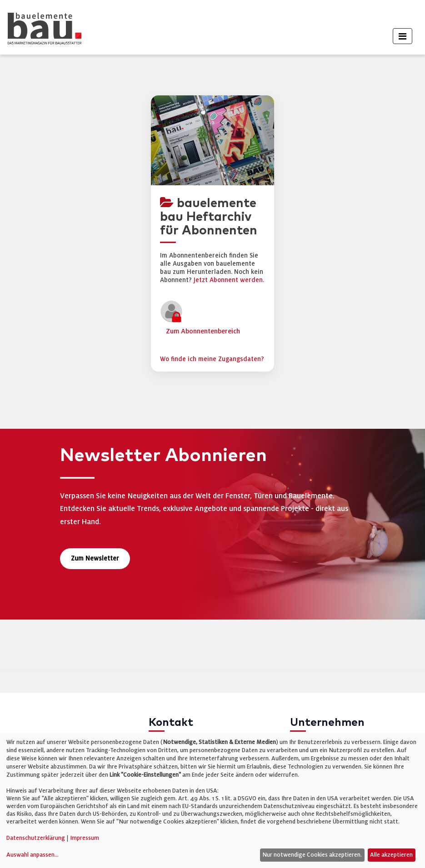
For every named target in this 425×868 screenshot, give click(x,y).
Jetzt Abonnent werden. (229, 280)
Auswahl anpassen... (32, 855)
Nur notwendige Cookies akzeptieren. (312, 855)
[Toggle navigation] (402, 36)
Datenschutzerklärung (36, 838)
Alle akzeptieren (391, 855)
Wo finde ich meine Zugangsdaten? (212, 359)
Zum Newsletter (95, 558)
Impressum (85, 838)
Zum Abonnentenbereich (203, 331)
